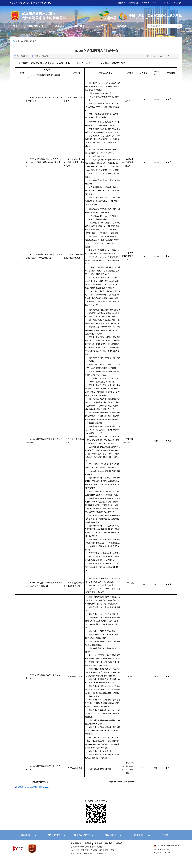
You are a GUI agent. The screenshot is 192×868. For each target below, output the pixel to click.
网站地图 (88, 844)
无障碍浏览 (133, 3)
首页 (18, 41)
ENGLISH (157, 3)
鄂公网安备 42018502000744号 (166, 846)
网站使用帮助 (76, 844)
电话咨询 (119, 844)
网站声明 (109, 844)
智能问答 (121, 3)
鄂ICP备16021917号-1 (161, 850)
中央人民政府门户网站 (20, 3)
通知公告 (33, 41)
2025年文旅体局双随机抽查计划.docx (33, 787)
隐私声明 (98, 844)
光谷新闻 (24, 41)
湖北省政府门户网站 (42, 3)
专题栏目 (167, 835)
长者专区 (145, 3)
